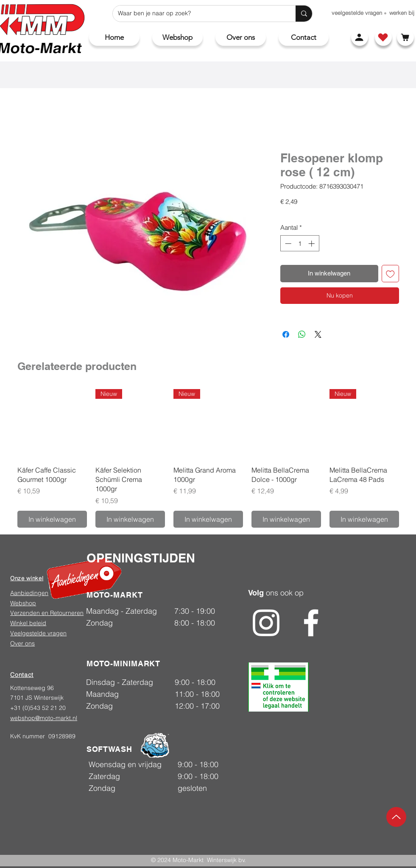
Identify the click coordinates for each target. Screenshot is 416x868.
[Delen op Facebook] (286, 334)
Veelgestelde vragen (38, 633)
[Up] (396, 817)
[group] (208, 458)
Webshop (23, 603)
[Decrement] (287, 243)
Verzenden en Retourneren (47, 613)
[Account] (360, 37)
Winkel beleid (28, 623)
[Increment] (312, 243)
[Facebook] (311, 623)
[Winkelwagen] (405, 37)
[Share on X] (318, 334)
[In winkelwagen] (52, 519)
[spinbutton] (300, 243)
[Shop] (383, 37)
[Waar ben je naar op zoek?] (198, 14)
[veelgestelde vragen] (357, 13)
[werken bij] (402, 13)
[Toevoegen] (390, 274)
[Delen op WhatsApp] (302, 334)
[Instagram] (266, 623)
